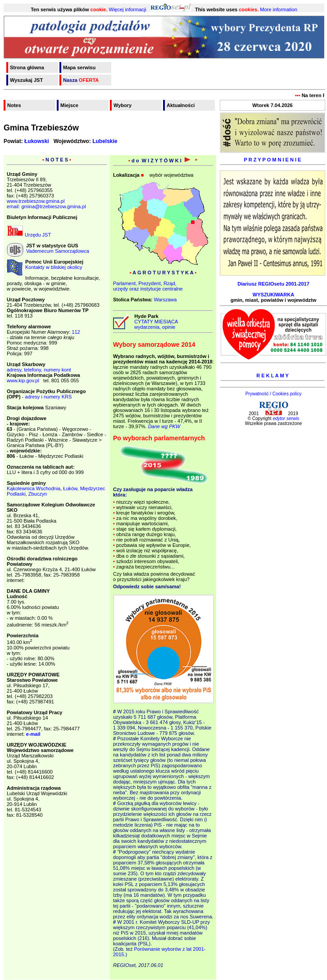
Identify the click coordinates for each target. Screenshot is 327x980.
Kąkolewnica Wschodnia (34, 488)
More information (279, 9)
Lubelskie (105, 141)
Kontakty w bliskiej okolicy (54, 267)
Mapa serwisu (79, 67)
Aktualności (181, 105)
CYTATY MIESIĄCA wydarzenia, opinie (155, 324)
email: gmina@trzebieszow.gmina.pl (46, 206)
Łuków (70, 488)
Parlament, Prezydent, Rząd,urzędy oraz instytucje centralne (148, 286)
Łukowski (37, 141)
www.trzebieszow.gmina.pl (36, 201)
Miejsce (69, 105)
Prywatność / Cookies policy (274, 394)
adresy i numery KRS (48, 397)
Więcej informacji (128, 9)
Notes (14, 105)
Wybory (123, 105)
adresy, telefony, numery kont (39, 370)
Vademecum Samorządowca (58, 251)
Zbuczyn (38, 494)
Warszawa (165, 300)
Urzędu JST (29, 235)
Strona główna (27, 67)
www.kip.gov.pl (23, 380)
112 (76, 332)
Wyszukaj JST (26, 80)
